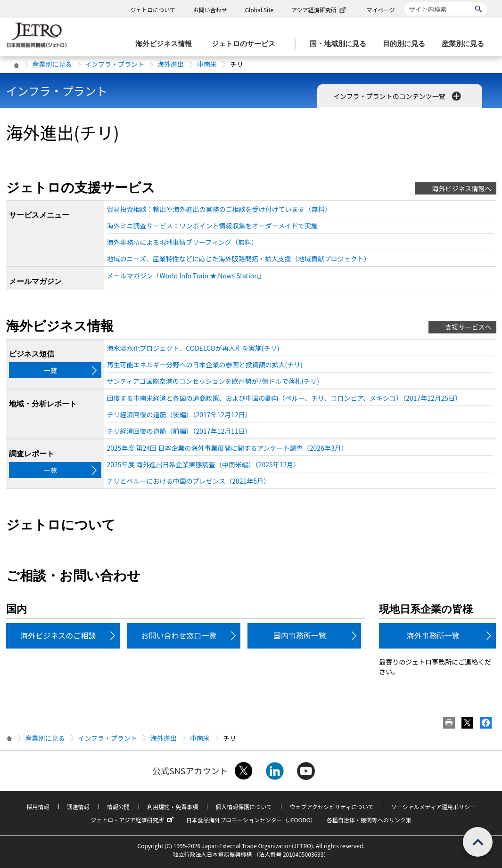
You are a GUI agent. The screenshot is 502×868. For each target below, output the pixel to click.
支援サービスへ (469, 327)
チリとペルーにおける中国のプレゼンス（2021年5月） (189, 481)
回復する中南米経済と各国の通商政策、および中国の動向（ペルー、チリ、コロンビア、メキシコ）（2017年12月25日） (284, 398)
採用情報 (38, 807)
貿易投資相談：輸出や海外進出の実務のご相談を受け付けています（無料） (219, 209)
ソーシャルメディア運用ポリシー (433, 807)
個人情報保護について (244, 807)
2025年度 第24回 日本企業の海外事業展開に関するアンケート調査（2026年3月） (227, 448)
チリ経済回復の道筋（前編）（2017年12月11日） (179, 431)
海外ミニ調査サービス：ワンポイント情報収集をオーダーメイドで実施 (212, 226)
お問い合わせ (210, 10)
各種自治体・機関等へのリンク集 (369, 820)
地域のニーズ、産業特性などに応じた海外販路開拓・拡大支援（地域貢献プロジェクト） (239, 259)
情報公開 (118, 807)
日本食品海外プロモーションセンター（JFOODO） (251, 820)
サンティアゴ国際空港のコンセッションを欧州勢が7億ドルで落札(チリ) (213, 381)
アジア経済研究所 (320, 10)
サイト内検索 (404, 2)
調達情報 (78, 807)
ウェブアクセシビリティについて (331, 807)
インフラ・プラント (115, 64)
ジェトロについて (153, 10)
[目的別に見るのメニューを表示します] (407, 44)
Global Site (259, 10)
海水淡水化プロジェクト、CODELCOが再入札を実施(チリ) (193, 348)
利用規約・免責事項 (173, 807)
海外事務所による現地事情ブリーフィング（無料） (182, 242)
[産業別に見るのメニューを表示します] (466, 44)
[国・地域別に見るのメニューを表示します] (341, 44)
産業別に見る (52, 64)
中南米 (207, 64)
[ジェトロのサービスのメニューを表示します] (246, 44)
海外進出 (171, 64)
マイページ (381, 10)
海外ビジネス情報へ (462, 188)
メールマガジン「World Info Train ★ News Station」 (186, 276)
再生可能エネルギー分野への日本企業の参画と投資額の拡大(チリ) (205, 365)
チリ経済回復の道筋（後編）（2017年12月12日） (179, 414)
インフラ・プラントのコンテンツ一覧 (398, 96)
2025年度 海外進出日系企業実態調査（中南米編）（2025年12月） (204, 464)
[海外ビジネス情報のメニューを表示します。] (166, 44)
